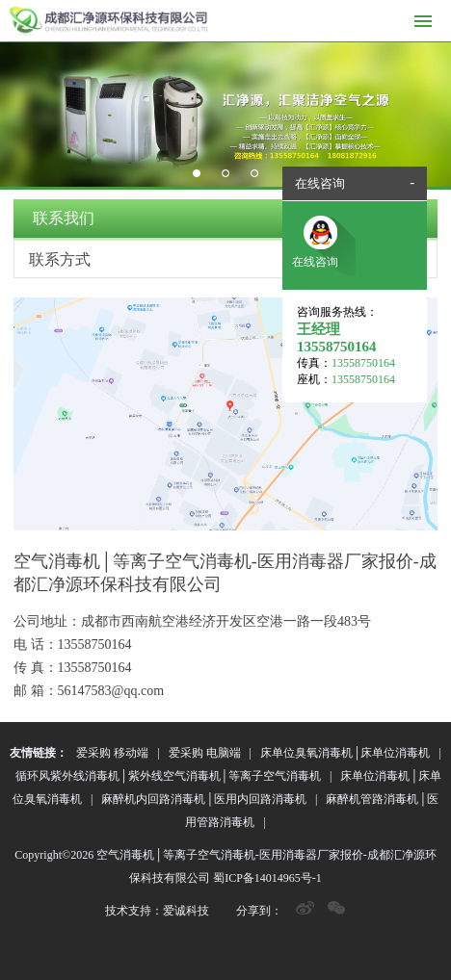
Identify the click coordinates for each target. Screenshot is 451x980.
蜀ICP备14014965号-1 (267, 878)
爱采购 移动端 (112, 753)
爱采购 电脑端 (205, 753)
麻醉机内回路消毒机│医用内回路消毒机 (204, 799)
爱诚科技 (186, 911)
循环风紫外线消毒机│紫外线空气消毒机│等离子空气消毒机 (168, 776)
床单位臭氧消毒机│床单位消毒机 (345, 753)
